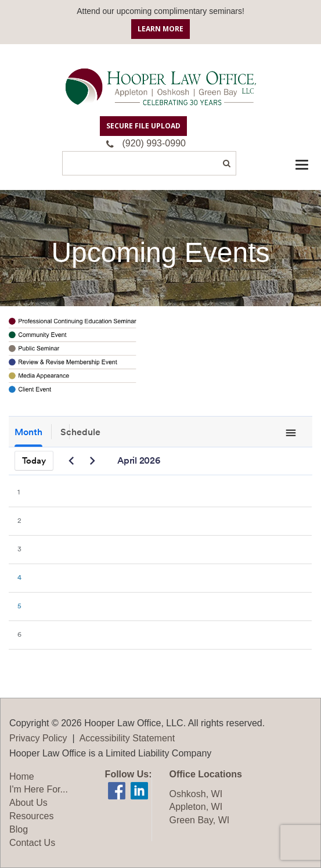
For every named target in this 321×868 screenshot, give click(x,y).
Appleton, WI (196, 807)
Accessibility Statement (127, 738)
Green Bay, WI (200, 820)
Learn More (160, 29)
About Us (28, 803)
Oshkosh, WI (196, 794)
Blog (19, 829)
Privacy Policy (38, 738)
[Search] (149, 163)
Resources (31, 816)
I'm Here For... (39, 789)
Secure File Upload (143, 126)
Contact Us (32, 843)
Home (22, 776)
